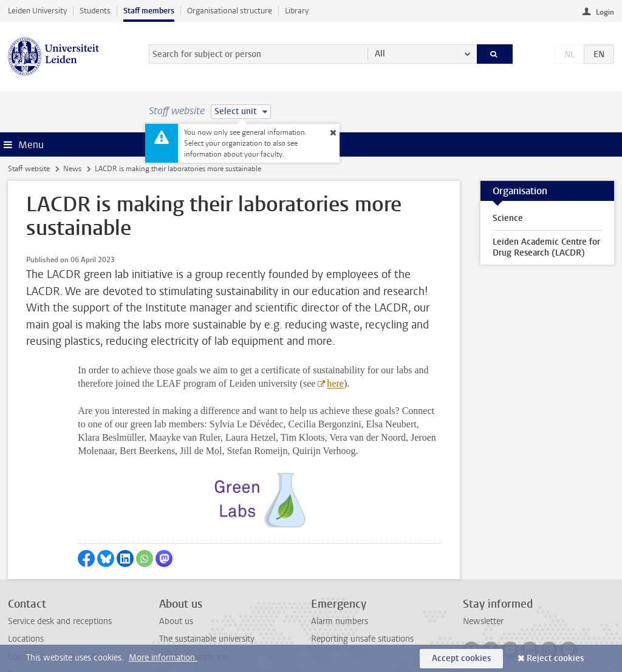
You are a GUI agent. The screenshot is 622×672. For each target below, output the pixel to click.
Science (508, 218)
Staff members (149, 11)
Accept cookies (461, 658)
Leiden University (37, 11)
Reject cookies (555, 658)
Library (297, 11)
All (380, 54)
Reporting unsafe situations (362, 580)
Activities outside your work (211, 633)
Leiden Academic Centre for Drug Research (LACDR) (546, 247)
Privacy (21, 616)
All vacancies (183, 616)
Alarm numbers (340, 562)
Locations (26, 580)
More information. (163, 658)
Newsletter (483, 562)
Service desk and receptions (60, 562)
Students (95, 11)
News (72, 169)
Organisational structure (230, 11)
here (335, 383)
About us (176, 562)
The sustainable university (207, 580)
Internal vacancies (193, 598)
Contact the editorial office (57, 598)
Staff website (29, 169)
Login (605, 12)
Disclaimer (27, 633)
